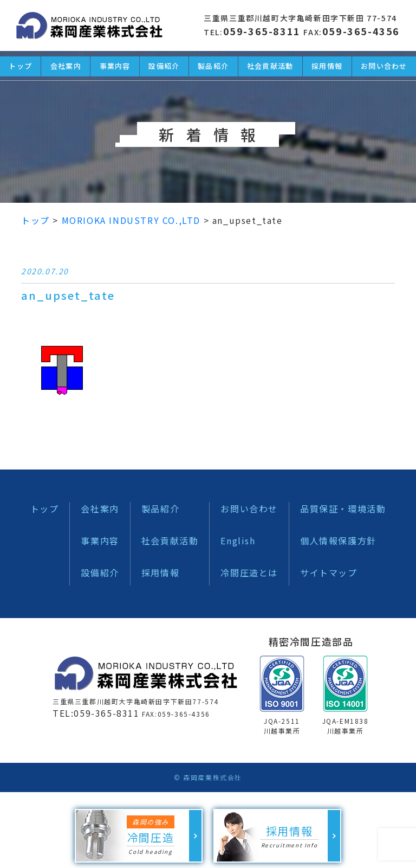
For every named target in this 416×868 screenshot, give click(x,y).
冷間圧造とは (249, 573)
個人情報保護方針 (338, 541)
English (238, 541)
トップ (45, 509)
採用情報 (160, 573)
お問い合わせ (249, 509)
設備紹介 (100, 573)
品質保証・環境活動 (343, 509)
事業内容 (100, 541)
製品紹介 (160, 509)
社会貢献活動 (170, 541)
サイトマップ (329, 573)
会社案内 (100, 509)
